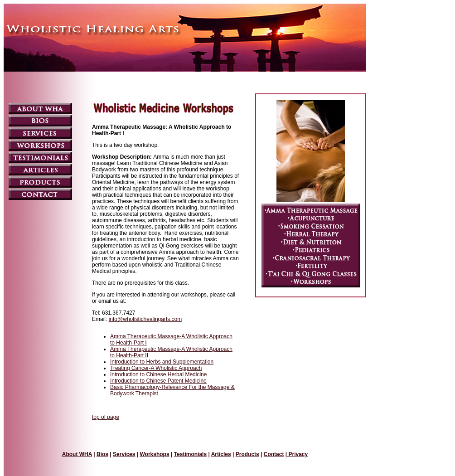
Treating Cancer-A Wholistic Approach (156, 368)
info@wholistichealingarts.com (145, 319)
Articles (221, 454)
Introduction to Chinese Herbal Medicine (158, 374)
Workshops (154, 454)
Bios (102, 454)
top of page (106, 417)
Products (247, 454)
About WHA (77, 454)
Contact (274, 454)
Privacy (297, 454)
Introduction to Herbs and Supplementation (162, 362)
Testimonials (190, 454)
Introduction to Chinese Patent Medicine (158, 381)
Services (124, 454)
